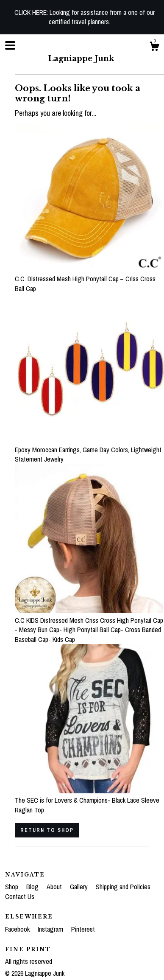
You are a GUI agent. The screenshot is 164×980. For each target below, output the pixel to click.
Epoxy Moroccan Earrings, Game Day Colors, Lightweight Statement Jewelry (89, 449)
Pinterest (83, 929)
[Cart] (154, 48)
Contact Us (20, 896)
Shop (13, 887)
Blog (33, 887)
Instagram (51, 929)
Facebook (18, 929)
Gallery (80, 887)
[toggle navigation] (10, 45)
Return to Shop (47, 830)
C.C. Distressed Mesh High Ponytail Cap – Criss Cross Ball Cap (89, 279)
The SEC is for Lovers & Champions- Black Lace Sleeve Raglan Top (89, 800)
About (55, 887)
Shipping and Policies (123, 887)
